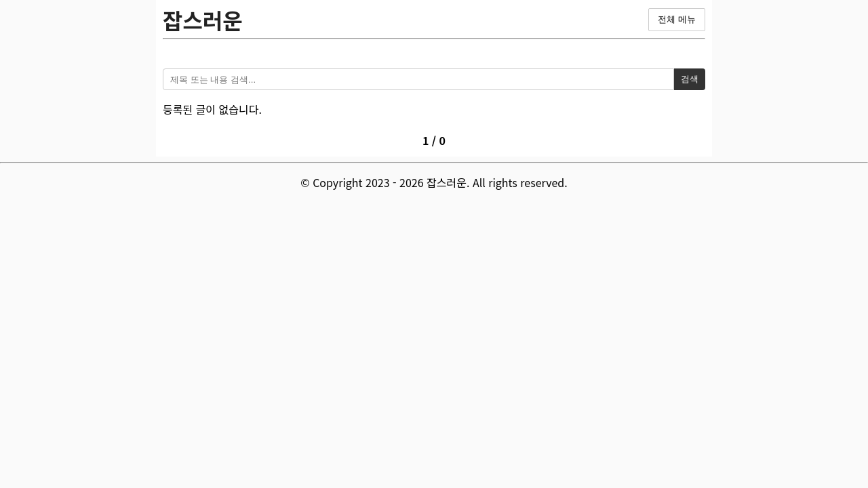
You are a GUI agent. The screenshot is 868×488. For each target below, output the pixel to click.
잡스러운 (203, 20)
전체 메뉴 (677, 19)
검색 (690, 79)
